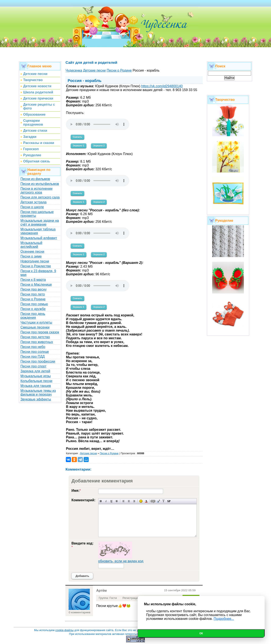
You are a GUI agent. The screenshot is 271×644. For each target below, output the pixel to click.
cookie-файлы (64, 630)
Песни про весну (33, 289)
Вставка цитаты (158, 501)
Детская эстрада (33, 202)
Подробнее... (224, 619)
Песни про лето (32, 294)
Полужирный (101, 501)
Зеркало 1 (79, 145)
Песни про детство (35, 337)
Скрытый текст (153, 501)
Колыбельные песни (36, 381)
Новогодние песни (35, 261)
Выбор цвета (146, 501)
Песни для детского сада (40, 197)
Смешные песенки (35, 327)
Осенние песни (32, 251)
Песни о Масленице (36, 285)
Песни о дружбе (33, 309)
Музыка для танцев (36, 386)
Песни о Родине (33, 299)
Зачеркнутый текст (117, 501)
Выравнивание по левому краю (124, 501)
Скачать (77, 137)
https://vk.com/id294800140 (162, 86)
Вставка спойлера (169, 501)
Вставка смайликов (141, 501)
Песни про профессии (38, 361)
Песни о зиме (31, 256)
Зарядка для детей (35, 371)
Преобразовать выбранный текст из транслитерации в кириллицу (164, 501)
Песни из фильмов (35, 179)
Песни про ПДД (32, 357)
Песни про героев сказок (40, 332)
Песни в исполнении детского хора (36, 190)
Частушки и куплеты (36, 322)
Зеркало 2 (99, 145)
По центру (129, 501)
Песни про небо (33, 347)
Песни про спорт (33, 366)
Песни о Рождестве (36, 266)
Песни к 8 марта (33, 280)
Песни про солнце (35, 352)
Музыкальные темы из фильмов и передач (38, 393)
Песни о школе (32, 207)
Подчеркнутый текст (111, 501)
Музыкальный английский (31, 245)
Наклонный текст (106, 501)
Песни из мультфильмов (40, 184)
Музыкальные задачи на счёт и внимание (40, 222)
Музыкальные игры (35, 376)
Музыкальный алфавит (39, 238)
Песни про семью (34, 304)
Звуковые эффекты (36, 399)
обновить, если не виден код (121, 561)
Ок (201, 633)
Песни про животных (37, 342)
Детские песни (88, 453)
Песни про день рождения (33, 316)
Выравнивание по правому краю (134, 501)
